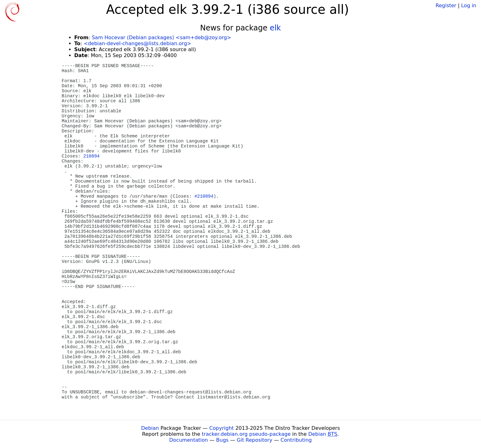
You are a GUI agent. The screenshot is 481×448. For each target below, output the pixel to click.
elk (275, 28)
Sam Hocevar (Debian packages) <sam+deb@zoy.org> (161, 37)
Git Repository (255, 440)
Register (446, 5)
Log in (469, 5)
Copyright (222, 428)
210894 (92, 156)
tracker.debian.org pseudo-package (246, 434)
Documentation (188, 440)
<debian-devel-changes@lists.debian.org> (138, 43)
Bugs (222, 440)
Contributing (296, 440)
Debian (150, 428)
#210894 (204, 196)
